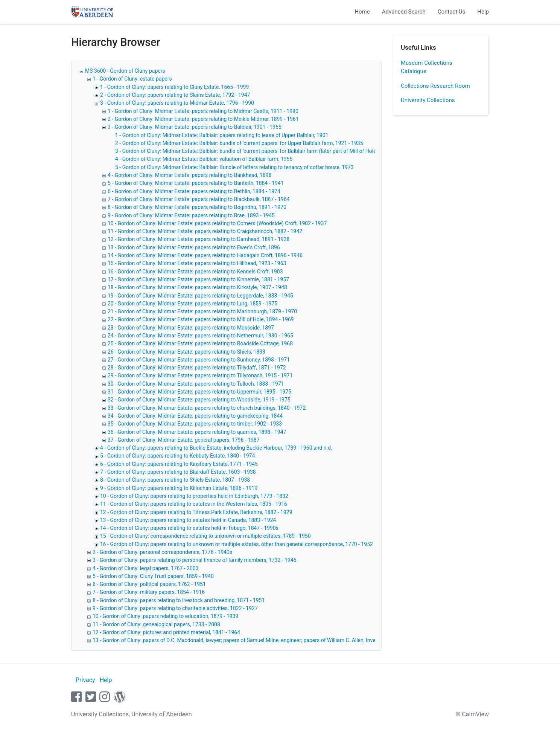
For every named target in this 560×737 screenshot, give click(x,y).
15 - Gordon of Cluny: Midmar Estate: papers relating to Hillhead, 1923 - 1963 (197, 263)
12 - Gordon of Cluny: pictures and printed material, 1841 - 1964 (166, 632)
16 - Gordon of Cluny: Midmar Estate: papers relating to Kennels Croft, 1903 (195, 272)
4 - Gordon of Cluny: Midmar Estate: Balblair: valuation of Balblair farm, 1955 (204, 159)
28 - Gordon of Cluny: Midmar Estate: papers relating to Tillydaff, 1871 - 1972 (197, 368)
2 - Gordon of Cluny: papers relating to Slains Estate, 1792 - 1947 (175, 95)
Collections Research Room (435, 86)
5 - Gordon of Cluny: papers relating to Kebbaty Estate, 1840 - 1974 (177, 456)
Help (483, 12)
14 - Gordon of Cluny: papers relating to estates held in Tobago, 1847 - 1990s (189, 528)
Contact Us (452, 12)
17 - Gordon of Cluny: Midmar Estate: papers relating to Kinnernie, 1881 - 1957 (198, 279)
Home (362, 12)
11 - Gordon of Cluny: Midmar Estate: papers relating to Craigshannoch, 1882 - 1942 (205, 231)
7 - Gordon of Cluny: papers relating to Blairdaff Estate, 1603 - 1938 (178, 472)
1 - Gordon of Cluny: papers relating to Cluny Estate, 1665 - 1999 (174, 87)
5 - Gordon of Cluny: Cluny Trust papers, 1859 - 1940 (153, 576)
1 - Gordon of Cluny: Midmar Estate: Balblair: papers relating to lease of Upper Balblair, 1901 (222, 135)
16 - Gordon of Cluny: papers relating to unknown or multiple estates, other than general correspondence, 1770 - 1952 (237, 544)
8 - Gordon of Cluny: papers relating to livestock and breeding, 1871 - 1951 (179, 600)
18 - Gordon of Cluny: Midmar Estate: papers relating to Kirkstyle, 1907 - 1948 (197, 287)
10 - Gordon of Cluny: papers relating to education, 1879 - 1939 (165, 616)
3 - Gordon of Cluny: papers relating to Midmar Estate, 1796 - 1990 (177, 103)
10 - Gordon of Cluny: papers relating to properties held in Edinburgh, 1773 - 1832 (194, 496)
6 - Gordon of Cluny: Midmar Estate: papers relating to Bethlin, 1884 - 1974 (194, 191)
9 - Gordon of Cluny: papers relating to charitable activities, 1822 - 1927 (175, 608)
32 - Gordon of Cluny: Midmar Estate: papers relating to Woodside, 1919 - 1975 (199, 400)
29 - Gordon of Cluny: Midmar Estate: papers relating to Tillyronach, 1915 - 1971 (200, 375)
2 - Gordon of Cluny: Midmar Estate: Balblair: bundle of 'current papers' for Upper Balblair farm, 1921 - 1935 (239, 143)
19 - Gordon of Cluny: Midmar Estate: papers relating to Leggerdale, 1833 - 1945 (200, 296)
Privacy (85, 680)
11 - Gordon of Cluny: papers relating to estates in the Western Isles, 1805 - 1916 (194, 504)
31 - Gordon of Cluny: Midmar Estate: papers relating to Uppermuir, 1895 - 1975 (199, 392)
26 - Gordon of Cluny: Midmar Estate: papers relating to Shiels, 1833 (186, 352)
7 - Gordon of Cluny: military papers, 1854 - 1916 (149, 592)
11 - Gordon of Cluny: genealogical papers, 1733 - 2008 (156, 624)
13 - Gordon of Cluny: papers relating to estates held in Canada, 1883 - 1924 (188, 520)
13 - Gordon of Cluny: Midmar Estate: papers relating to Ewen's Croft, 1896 (194, 247)
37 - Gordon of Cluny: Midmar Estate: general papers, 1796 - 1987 (184, 440)
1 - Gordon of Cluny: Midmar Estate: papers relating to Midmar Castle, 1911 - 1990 (203, 111)
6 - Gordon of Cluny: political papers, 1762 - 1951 (149, 584)
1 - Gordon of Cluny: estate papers (132, 79)
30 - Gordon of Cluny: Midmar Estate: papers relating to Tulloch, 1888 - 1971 (196, 384)
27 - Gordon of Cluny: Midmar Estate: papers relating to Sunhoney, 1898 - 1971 (199, 360)
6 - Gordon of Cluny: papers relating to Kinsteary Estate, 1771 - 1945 (179, 464)
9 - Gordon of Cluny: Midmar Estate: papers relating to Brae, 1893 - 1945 (191, 215)
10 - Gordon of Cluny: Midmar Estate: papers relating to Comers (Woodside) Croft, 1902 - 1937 (217, 223)
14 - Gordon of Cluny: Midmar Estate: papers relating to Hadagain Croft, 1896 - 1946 (205, 255)
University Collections (428, 100)
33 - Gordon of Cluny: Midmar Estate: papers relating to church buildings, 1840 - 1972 (207, 408)
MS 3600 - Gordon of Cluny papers (125, 71)
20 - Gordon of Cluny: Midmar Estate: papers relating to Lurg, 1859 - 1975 (192, 304)
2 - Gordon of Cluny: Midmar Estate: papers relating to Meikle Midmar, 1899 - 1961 (203, 119)
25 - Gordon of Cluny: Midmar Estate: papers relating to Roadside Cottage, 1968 (200, 343)
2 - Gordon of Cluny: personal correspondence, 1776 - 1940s (162, 552)
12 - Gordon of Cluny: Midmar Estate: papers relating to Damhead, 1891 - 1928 (199, 239)
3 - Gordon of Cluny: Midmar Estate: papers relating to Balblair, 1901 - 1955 (195, 127)
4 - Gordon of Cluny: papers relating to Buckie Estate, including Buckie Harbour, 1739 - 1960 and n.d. (216, 448)
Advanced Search (404, 12)
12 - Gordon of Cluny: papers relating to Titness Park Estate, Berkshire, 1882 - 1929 (196, 512)
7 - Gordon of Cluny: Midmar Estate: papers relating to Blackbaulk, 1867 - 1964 (199, 199)
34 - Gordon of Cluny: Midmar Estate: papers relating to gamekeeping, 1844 (195, 416)
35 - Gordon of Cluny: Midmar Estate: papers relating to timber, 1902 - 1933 (195, 424)
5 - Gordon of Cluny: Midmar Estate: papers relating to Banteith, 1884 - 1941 (196, 183)
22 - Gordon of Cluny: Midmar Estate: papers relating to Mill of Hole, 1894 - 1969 (201, 319)
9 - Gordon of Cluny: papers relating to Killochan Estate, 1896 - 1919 (179, 488)
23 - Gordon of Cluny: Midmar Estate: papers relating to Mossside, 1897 (191, 328)
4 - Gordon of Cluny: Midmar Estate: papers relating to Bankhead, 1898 (189, 175)
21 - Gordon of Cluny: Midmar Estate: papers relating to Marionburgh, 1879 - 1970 (202, 311)
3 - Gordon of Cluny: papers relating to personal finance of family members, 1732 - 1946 (195, 560)
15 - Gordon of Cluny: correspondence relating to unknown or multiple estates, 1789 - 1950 (205, 536)
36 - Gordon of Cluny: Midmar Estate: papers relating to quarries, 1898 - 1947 (197, 432)
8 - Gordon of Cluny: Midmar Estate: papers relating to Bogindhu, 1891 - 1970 (197, 207)
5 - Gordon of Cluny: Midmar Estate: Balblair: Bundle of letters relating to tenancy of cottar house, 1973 (234, 167)
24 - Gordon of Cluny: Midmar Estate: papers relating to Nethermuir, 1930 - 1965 (200, 336)
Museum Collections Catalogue (427, 67)
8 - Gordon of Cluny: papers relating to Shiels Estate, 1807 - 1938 (175, 480)
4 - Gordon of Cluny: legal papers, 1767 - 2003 (146, 568)
